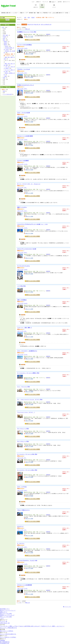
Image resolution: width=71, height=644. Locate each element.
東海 (29, 18)
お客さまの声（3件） (22, 458)
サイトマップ (45, 2)
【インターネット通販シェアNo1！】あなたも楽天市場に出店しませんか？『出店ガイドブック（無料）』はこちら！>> (32, 626)
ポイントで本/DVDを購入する (8, 634)
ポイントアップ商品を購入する (8, 628)
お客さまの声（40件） (22, 530)
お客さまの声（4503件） (23, 228)
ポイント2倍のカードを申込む (8, 637)
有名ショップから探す (6, 617)
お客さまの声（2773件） (23, 164)
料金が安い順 (31, 24)
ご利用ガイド (38, 2)
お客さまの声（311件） (22, 73)
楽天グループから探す (6, 614)
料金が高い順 (37, 24)
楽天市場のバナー (5, 609)
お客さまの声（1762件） (23, 564)
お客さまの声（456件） (22, 211)
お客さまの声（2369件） (23, 270)
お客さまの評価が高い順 (46, 24)
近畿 (4, 78)
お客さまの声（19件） (22, 188)
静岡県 (5, 43)
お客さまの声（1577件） (23, 589)
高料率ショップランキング (7, 615)
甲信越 (4, 37)
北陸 (4, 38)
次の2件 (28, 29)
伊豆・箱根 (5, 35)
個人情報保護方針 (5, 642)
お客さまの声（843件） (22, 490)
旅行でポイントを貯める (7, 631)
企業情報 (2, 640)
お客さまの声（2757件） (23, 355)
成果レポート (4, 612)
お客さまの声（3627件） (23, 116)
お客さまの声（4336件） (23, 303)
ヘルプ (33, 2)
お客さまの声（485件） (22, 253)
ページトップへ (68, 607)
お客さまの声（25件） (22, 331)
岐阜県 (5, 42)
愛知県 (33, 18)
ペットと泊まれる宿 (7, 94)
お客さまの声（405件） (22, 89)
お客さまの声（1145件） (23, 48)
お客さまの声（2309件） (23, 140)
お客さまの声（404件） (22, 547)
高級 (4, 91)
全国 (25, 18)
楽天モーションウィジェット (8, 610)
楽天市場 (60, 2)
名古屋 (6, 46)
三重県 (5, 76)
